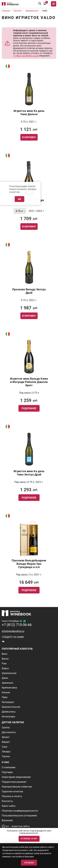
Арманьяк (7, 683)
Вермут (6, 742)
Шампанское (9, 673)
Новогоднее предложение (16, 777)
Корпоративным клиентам (17, 787)
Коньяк (6, 692)
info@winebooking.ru (13, 631)
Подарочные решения (14, 782)
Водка (5, 668)
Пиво (5, 697)
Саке (4, 747)
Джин (5, 678)
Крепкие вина (9, 688)
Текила (6, 756)
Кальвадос (8, 702)
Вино (5, 654)
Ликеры (6, 752)
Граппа (6, 727)
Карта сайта (9, 806)
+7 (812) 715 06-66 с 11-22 (26, 56)
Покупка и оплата (12, 796)
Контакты (7, 801)
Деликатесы (9, 712)
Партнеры (7, 772)
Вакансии (7, 820)
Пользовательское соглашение (19, 816)
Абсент (6, 737)
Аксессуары (8, 717)
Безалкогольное (11, 707)
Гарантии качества (12, 791)
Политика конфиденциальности (20, 811)
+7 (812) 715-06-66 (17, 625)
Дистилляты (9, 732)
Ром (4, 664)
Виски (5, 659)
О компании (9, 767)
